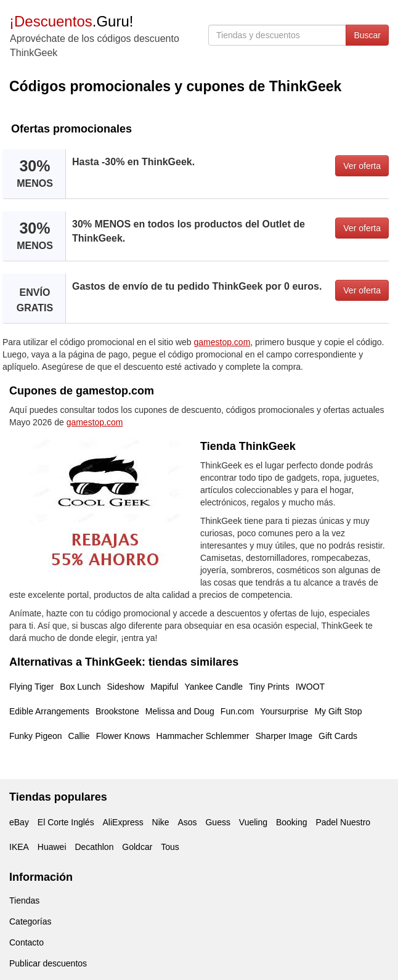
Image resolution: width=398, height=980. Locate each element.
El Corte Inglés (66, 822)
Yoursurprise (284, 711)
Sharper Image (284, 736)
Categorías (30, 921)
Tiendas (24, 900)
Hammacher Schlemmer (203, 736)
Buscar (367, 35)
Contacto (26, 942)
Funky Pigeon (36, 736)
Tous (170, 847)
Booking (292, 822)
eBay (19, 822)
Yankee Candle (213, 687)
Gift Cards (338, 736)
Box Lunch (80, 687)
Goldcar (137, 847)
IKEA (19, 847)
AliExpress (123, 822)
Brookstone (117, 711)
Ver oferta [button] (362, 166)
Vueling (253, 822)
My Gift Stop (338, 711)
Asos (187, 822)
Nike (161, 822)
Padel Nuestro (343, 822)
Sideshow (126, 687)
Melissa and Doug (180, 711)
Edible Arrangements (49, 711)
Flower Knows (123, 736)
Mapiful (164, 687)
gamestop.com (222, 342)
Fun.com (237, 711)
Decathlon (94, 847)
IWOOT (310, 687)
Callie (79, 736)
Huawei (52, 847)
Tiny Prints (269, 687)
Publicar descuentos (48, 963)
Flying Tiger (31, 687)
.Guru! (71, 21)
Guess (217, 822)
